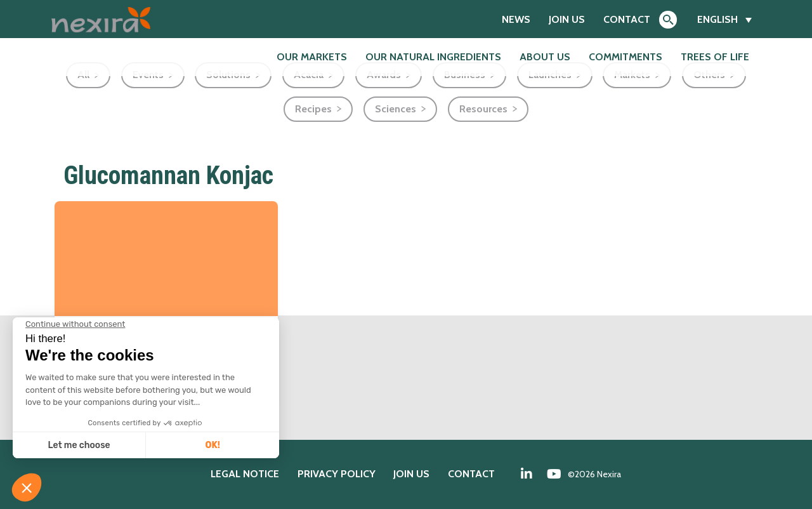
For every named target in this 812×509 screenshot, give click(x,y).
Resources (483, 109)
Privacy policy (337, 474)
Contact (627, 19)
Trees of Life (715, 57)
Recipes (313, 109)
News (516, 19)
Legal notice (245, 474)
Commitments (625, 57)
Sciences (396, 109)
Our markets (312, 57)
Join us (567, 19)
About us (545, 57)
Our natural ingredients (433, 57)
